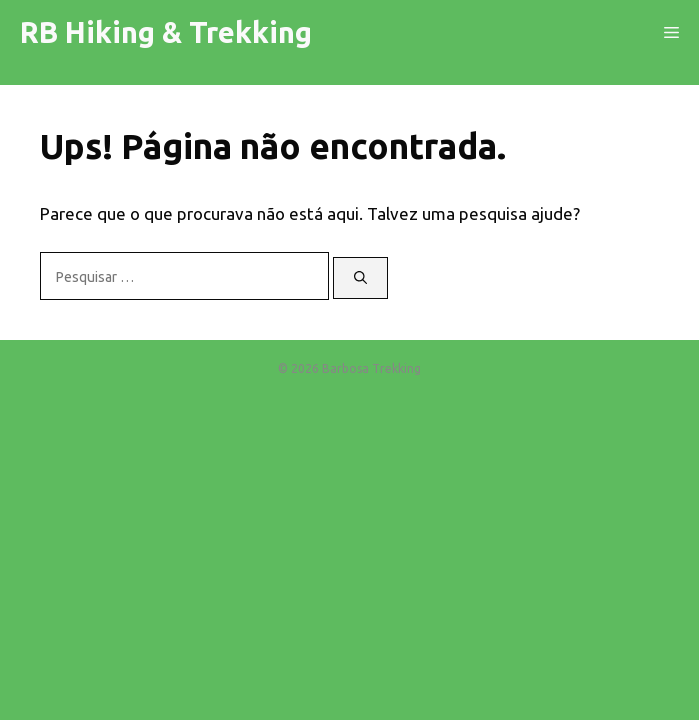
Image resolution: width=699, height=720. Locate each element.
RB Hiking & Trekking (166, 32)
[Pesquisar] (360, 278)
